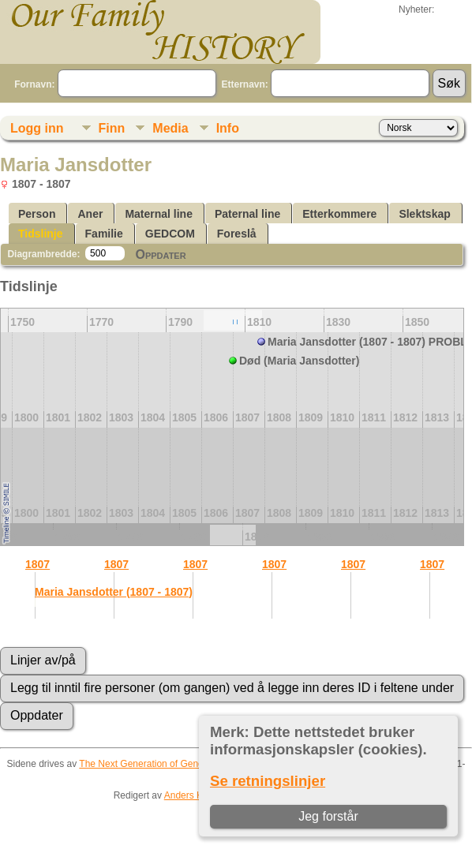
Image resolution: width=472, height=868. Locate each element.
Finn (112, 128)
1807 (37, 564)
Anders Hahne (195, 795)
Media (170, 128)
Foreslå (237, 234)
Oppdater (160, 254)
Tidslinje (41, 234)
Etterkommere (339, 214)
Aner (90, 214)
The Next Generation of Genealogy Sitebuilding (178, 764)
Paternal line (247, 214)
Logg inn (37, 128)
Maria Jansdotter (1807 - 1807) (114, 592)
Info (228, 128)
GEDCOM (170, 234)
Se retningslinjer (268, 781)
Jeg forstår (328, 816)
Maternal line (159, 214)
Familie (104, 234)
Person (37, 214)
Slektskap (424, 214)
